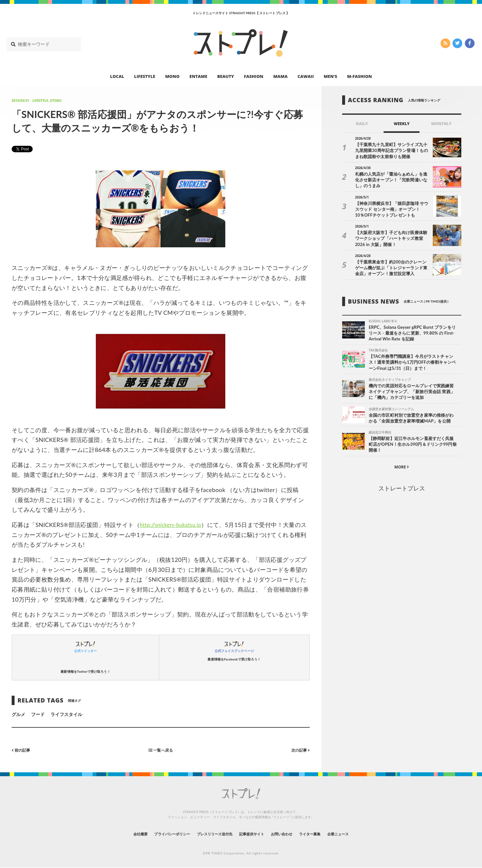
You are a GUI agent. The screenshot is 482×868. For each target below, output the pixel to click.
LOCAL (117, 76)
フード (38, 714)
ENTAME (198, 76)
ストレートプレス (402, 491)
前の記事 (22, 750)
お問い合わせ (292, 834)
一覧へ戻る (161, 750)
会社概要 (115, 834)
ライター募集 (327, 834)
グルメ (18, 714)
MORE (402, 470)
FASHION (253, 76)
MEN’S (331, 76)
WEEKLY (402, 124)
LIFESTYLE (145, 76)
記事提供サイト (254, 834)
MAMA (280, 76)
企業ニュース (363, 834)
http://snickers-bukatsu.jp (174, 525)
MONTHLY (441, 124)
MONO (172, 76)
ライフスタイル (66, 714)
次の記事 (299, 750)
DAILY (362, 124)
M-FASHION (359, 76)
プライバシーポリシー (155, 834)
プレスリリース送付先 (208, 834)
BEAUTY (226, 76)
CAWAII (306, 76)
